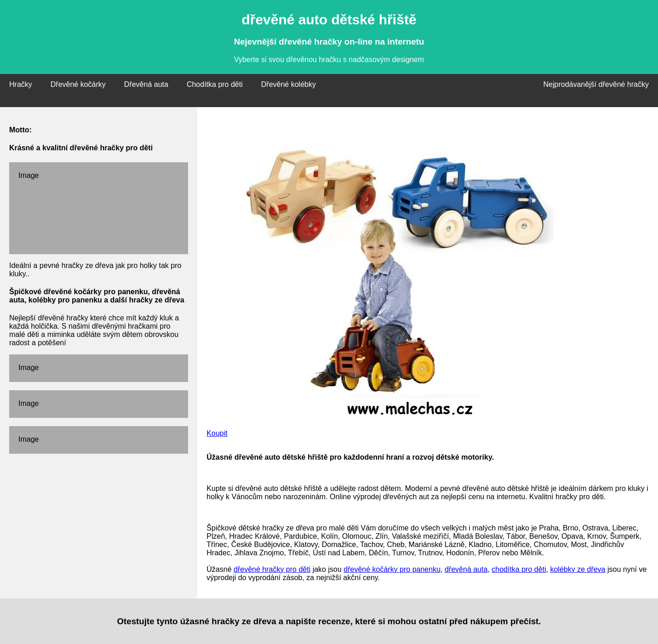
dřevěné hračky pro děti (272, 569)
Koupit (217, 433)
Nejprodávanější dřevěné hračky (596, 84)
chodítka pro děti (519, 569)
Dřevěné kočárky (78, 84)
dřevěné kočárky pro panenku (392, 569)
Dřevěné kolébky (289, 84)
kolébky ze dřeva (578, 569)
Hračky (21, 84)
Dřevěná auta (146, 84)
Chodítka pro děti (215, 84)
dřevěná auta (466, 569)
